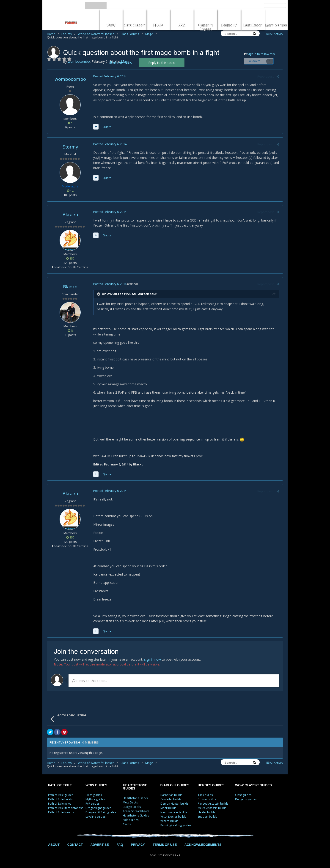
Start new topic (121, 62)
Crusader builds (171, 799)
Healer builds (206, 812)
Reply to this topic (162, 63)
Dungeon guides (246, 799)
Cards (127, 824)
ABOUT (54, 845)
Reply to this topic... (89, 681)
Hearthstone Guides (136, 815)
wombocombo (70, 79)
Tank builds (205, 795)
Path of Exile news (60, 804)
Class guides (94, 795)
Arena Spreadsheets (136, 811)
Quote (107, 127)
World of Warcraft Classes (98, 34)
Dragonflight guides (98, 808)
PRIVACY (138, 845)
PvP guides (92, 804)
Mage (151, 34)
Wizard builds (169, 821)
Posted (110, 76)
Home (53, 34)
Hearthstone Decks (135, 798)
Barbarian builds (171, 795)
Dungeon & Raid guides (101, 812)
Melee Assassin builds (212, 808)
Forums (68, 34)
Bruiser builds (207, 799)
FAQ (120, 845)
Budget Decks (132, 807)
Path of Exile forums (61, 812)
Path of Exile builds (60, 799)
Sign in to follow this (261, 54)
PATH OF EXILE (60, 785)
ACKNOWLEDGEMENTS (203, 845)
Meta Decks (130, 802)
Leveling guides (95, 817)
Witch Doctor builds (173, 817)
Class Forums (132, 34)
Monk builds (168, 808)
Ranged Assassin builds (213, 804)
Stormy (70, 147)
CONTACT (75, 845)
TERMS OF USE (165, 845)
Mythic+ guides (95, 799)
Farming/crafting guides (176, 825)
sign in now (153, 659)
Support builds (207, 817)
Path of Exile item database (66, 808)
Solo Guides (131, 820)
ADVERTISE (99, 845)
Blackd (70, 287)
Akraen (70, 215)
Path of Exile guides (61, 795)
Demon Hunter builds (174, 804)
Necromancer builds (174, 812)
